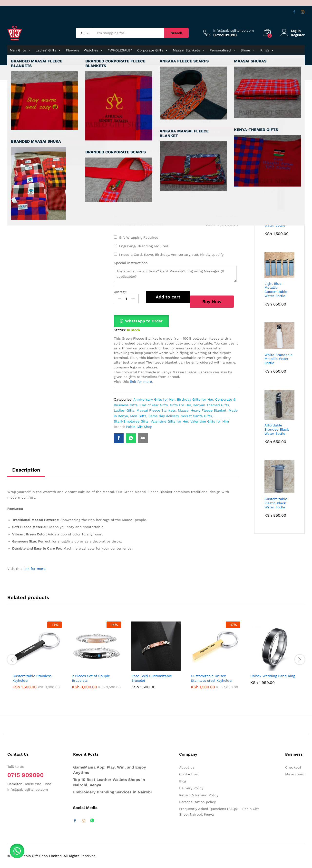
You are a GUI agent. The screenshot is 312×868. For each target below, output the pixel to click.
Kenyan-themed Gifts (28, 60)
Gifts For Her (180, 405)
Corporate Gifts (153, 50)
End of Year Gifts (154, 405)
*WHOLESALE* (120, 50)
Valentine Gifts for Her (169, 421)
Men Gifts (20, 50)
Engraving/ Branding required (144, 246)
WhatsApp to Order (144, 321)
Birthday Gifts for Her (195, 399)
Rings (267, 50)
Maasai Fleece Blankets (156, 410)
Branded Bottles (160, 60)
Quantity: (120, 292)
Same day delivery (164, 416)
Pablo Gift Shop (139, 99)
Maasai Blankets (189, 50)
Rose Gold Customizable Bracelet (152, 678)
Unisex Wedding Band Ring (273, 676)
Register (298, 35)
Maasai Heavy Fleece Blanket (202, 410)
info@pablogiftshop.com (234, 30)
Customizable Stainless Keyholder (32, 678)
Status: (120, 330)
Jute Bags (243, 60)
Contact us (265, 60)
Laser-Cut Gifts (217, 60)
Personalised (223, 50)
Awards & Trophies (66, 60)
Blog (183, 781)
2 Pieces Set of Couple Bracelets (91, 678)
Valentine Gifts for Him (210, 421)
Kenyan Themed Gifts (211, 405)
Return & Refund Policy (199, 795)
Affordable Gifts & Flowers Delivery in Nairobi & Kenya (66, 73)
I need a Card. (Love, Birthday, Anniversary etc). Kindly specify (171, 255)
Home (12, 73)
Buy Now (212, 301)
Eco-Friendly (189, 60)
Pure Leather (130, 60)
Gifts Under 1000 (100, 60)
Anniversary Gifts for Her (154, 399)
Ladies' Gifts (48, 50)
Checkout (293, 767)
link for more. (141, 382)
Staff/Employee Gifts (131, 421)
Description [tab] (26, 470)
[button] (141, 321)
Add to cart (168, 297)
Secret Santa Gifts (196, 416)
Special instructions (131, 263)
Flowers (72, 50)
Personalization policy (197, 802)
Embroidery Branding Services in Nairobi (112, 792)
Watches (93, 50)
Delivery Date (131, 187)
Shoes (248, 50)
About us (187, 767)
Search (176, 33)
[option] (37, 659)
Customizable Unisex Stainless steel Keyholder (212, 678)
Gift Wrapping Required (139, 237)
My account (295, 774)
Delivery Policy (191, 788)
